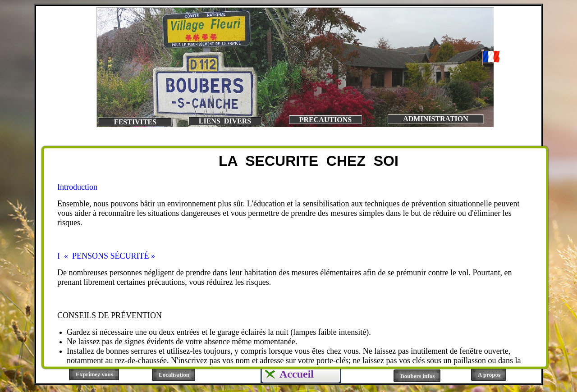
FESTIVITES (135, 122)
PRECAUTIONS (325, 120)
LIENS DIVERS (225, 121)
